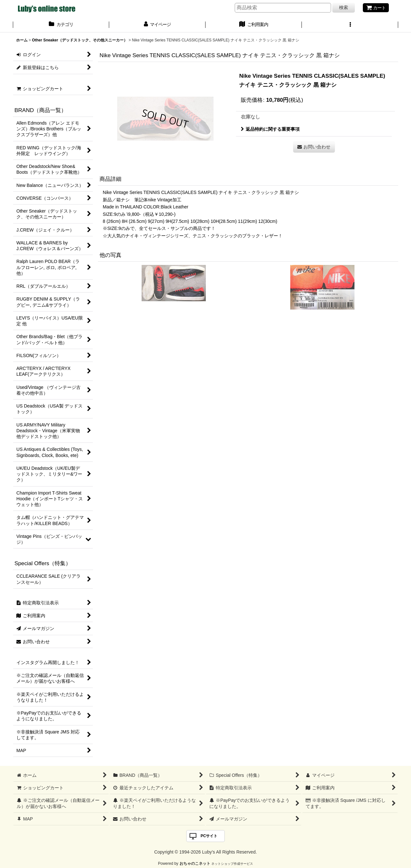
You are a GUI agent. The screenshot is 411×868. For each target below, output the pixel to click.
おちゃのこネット (195, 864)
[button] (350, 25)
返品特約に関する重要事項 (270, 129)
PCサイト (209, 836)
